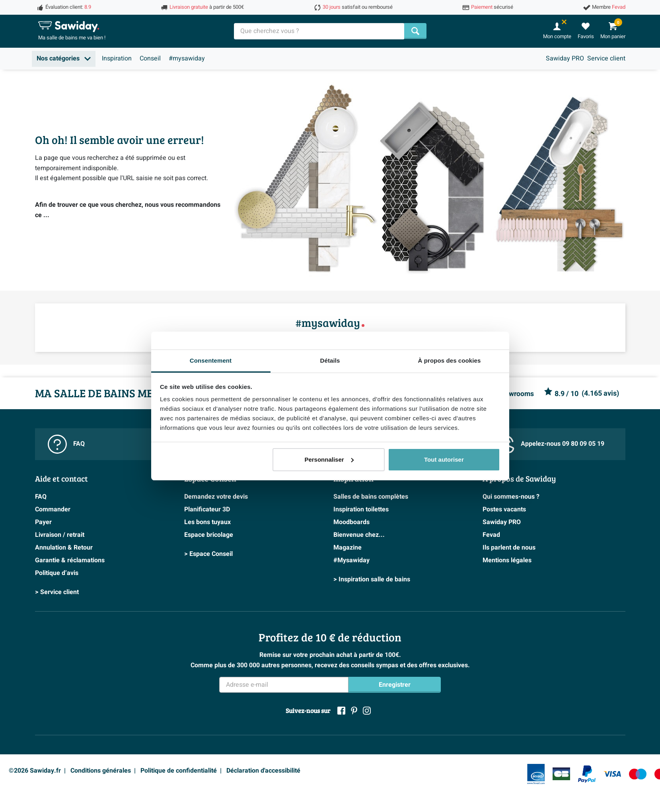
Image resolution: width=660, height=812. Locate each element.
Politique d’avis (57, 573)
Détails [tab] (330, 360)
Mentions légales (507, 560)
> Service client (57, 592)
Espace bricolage (209, 535)
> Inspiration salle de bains (372, 579)
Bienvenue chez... (359, 535)
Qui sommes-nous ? (511, 497)
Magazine (348, 548)
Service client (606, 58)
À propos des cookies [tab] (450, 360)
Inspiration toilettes (361, 509)
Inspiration (117, 58)
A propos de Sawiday (519, 478)
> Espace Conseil (208, 554)
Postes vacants (504, 509)
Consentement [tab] (211, 360)
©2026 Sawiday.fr (35, 771)
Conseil (150, 58)
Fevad (491, 535)
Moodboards (351, 522)
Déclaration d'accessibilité (263, 771)
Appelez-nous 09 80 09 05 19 (550, 444)
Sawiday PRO (565, 58)
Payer (43, 522)
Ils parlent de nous (509, 548)
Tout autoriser (444, 459)
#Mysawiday (351, 560)
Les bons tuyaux (207, 522)
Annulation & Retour (64, 548)
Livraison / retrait (60, 535)
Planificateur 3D (207, 509)
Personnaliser (329, 459)
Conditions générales (101, 771)
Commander (53, 509)
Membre (609, 7)
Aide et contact (61, 478)
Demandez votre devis (216, 497)
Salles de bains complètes (371, 497)
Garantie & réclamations (70, 560)
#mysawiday (187, 58)
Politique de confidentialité (179, 771)
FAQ (66, 444)
